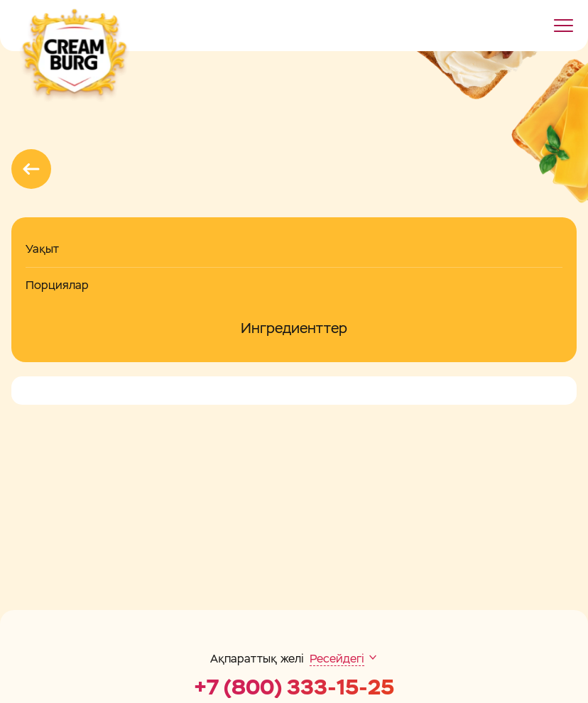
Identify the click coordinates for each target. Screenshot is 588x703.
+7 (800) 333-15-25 (294, 687)
